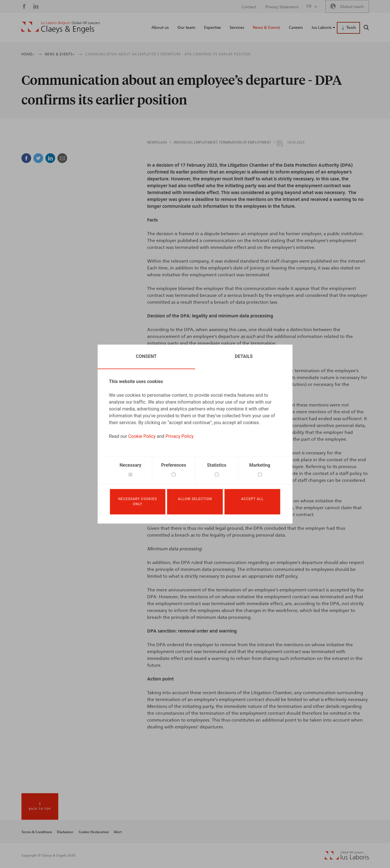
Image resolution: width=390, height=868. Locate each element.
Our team (186, 28)
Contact (249, 7)
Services (237, 28)
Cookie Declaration (94, 832)
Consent (146, 356)
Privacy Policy (180, 435)
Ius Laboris (322, 28)
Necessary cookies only (138, 502)
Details (244, 356)
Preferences (174, 464)
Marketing (260, 464)
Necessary (131, 464)
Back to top (40, 809)
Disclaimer (65, 832)
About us (160, 28)
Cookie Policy (142, 435)
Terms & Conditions (37, 832)
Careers (296, 28)
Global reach (352, 7)
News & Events (266, 28)
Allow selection (195, 499)
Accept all (252, 499)
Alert (118, 832)
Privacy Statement (282, 7)
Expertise (212, 28)
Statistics (217, 464)
